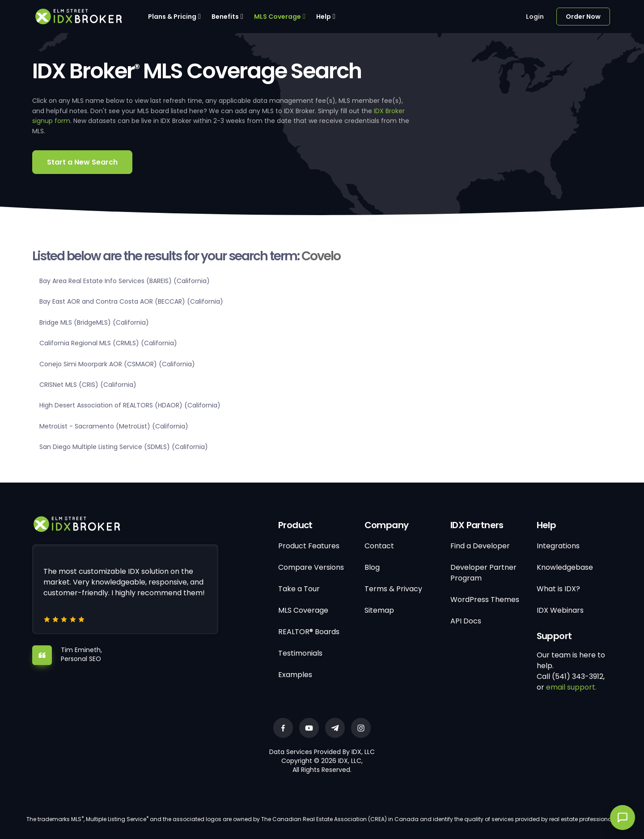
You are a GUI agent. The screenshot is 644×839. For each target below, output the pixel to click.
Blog (372, 567)
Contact (379, 546)
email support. (571, 687)
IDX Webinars (560, 610)
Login (535, 17)
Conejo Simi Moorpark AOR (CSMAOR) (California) (117, 364)
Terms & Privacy (393, 589)
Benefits (225, 17)
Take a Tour (299, 589)
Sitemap (379, 610)
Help (324, 17)
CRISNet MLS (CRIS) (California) (88, 385)
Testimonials (300, 653)
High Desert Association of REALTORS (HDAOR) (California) (130, 405)
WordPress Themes (485, 600)
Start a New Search (82, 162)
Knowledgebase (565, 567)
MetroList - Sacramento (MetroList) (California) (114, 426)
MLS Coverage (278, 17)
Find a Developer (480, 546)
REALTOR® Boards (309, 632)
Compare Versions (311, 567)
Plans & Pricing (172, 17)
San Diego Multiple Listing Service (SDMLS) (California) (124, 447)
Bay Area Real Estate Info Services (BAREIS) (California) (125, 281)
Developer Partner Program (483, 573)
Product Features (309, 546)
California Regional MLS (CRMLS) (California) (108, 343)
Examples (295, 675)
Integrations (558, 546)
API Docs (466, 621)
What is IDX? (558, 589)
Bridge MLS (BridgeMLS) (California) (94, 322)
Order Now (583, 17)
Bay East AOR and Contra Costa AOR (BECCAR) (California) (131, 301)
